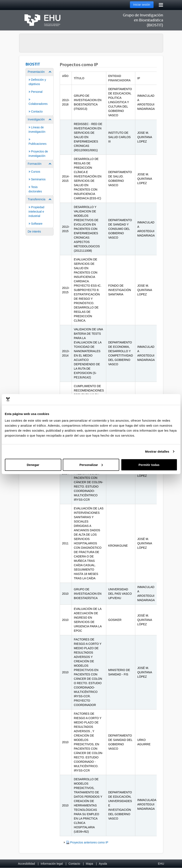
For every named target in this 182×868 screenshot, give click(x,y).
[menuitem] (40, 92)
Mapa (89, 864)
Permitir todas (149, 465)
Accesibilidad (27, 864)
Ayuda (103, 864)
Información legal (52, 864)
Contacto (74, 864)
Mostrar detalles (157, 451)
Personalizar (91, 465)
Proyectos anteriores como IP (89, 842)
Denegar (33, 465)
